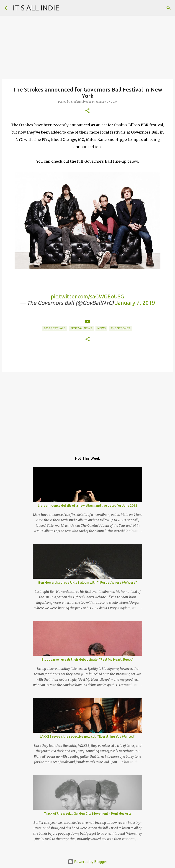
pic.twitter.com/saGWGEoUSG (87, 296)
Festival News (81, 328)
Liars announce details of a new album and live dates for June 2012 (87, 506)
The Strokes (120, 328)
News (101, 328)
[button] (87, 111)
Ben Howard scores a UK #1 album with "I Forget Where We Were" (88, 583)
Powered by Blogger (87, 862)
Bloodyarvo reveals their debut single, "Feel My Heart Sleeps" (87, 660)
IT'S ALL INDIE (36, 8)
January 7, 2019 (135, 303)
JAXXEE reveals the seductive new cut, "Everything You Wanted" (87, 737)
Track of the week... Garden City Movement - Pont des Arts (87, 813)
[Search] (169, 8)
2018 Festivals (55, 328)
